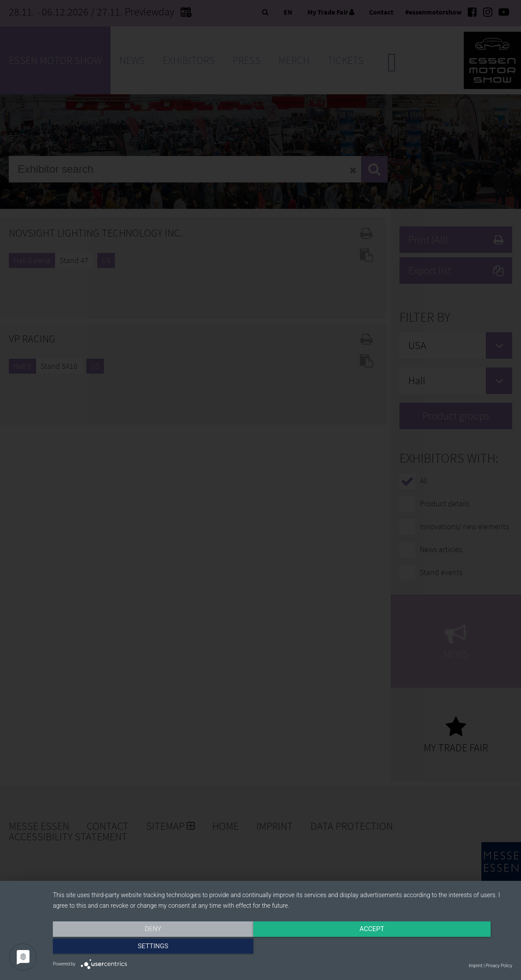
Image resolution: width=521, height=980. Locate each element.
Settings (443, 948)
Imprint (475, 966)
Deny (122, 948)
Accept (282, 948)
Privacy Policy (499, 966)
